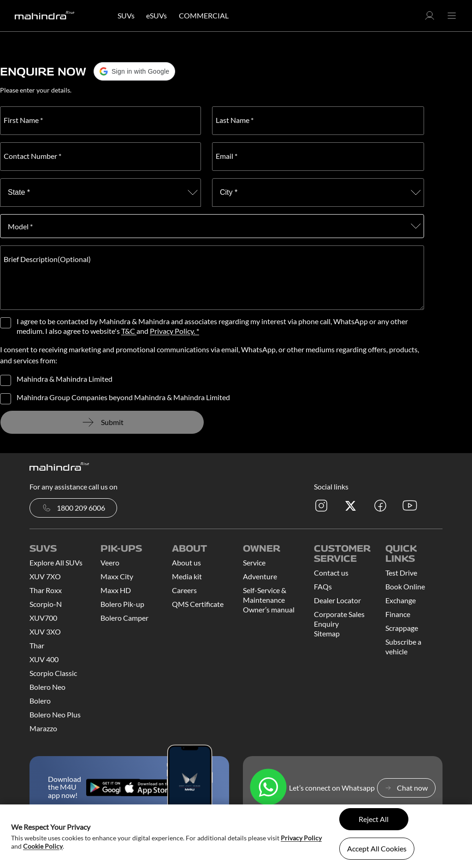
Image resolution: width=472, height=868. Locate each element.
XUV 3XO (45, 632)
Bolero (40, 701)
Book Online (405, 586)
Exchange (401, 600)
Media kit (187, 576)
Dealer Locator (337, 600)
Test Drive (401, 573)
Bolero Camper (124, 618)
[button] (430, 18)
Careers (184, 590)
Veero (110, 562)
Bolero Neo (47, 687)
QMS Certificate (198, 604)
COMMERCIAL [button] (204, 15)
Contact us (331, 573)
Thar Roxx (46, 590)
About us (186, 562)
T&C (129, 331)
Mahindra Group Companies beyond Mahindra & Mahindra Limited (123, 397)
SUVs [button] (126, 15)
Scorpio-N (46, 604)
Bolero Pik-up (122, 604)
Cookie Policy (43, 846)
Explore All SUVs (56, 562)
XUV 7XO (45, 576)
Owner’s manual (269, 609)
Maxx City (117, 576)
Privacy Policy (301, 838)
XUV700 (43, 618)
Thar (37, 645)
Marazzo (43, 728)
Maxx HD (116, 590)
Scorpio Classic (53, 673)
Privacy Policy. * (174, 331)
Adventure (260, 576)
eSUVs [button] (156, 15)
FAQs (323, 586)
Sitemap (327, 633)
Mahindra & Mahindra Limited (65, 379)
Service (254, 562)
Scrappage (402, 628)
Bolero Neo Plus (55, 714)
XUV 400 (44, 659)
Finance (398, 614)
